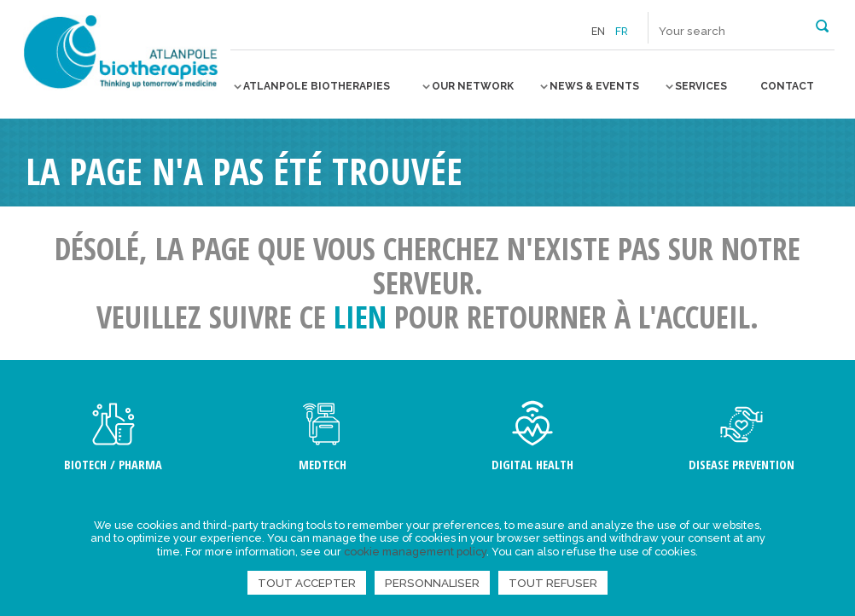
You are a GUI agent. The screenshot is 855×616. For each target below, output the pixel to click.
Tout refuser (553, 583)
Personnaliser (432, 583)
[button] (822, 25)
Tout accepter (307, 583)
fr (622, 32)
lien (360, 317)
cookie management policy (415, 552)
